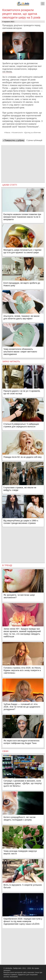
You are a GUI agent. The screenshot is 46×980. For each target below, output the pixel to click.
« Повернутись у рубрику (14, 140)
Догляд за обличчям (33, 133)
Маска (8, 133)
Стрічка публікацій (34, 140)
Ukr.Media (7, 72)
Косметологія (18, 133)
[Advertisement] (23, 161)
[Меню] (43, 4)
